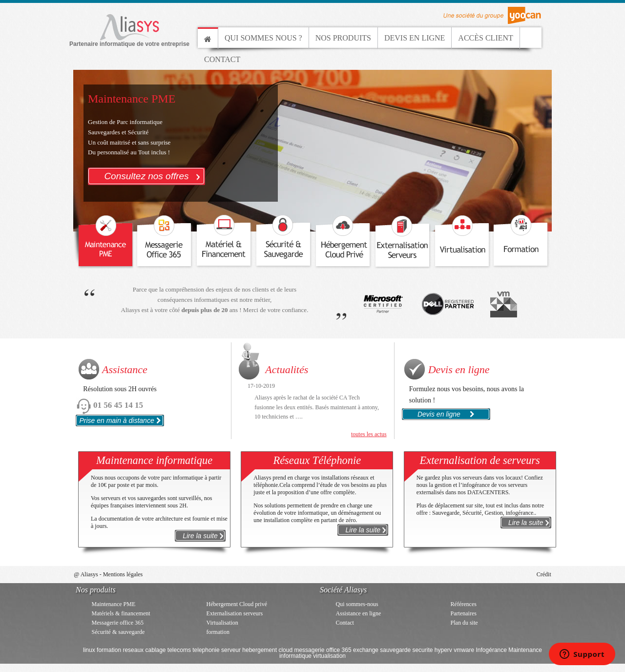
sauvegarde (395, 650)
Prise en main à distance (120, 420)
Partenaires (464, 613)
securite (422, 650)
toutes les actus (369, 434)
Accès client (485, 38)
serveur (231, 650)
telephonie (206, 650)
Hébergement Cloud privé (237, 604)
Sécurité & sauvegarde (118, 632)
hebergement (260, 650)
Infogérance (491, 650)
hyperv (443, 650)
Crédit (544, 574)
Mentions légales (123, 574)
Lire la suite (204, 535)
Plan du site (464, 623)
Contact (222, 59)
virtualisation (329, 656)
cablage (155, 650)
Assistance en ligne (359, 613)
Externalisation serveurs (235, 613)
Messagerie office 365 (118, 623)
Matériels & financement (121, 613)
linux (89, 650)
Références (464, 604)
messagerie (309, 650)
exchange (366, 650)
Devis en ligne (415, 38)
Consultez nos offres (155, 175)
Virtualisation (222, 623)
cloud (285, 650)
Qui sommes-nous (357, 604)
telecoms (179, 650)
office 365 (339, 650)
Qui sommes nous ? (263, 38)
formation (218, 632)
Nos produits (343, 38)
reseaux (133, 650)
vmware (464, 650)
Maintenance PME (114, 604)
